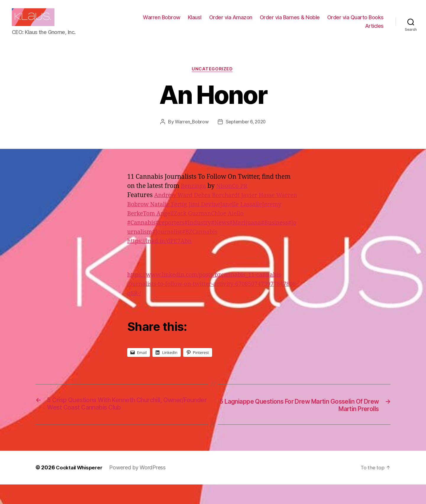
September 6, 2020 (246, 131)
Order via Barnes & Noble (354, 22)
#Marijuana (255, 242)
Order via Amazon (295, 22)
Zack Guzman (244, 223)
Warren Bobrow (226, 22)
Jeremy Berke (171, 223)
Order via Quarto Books (329, 30)
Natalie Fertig (196, 214)
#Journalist (185, 251)
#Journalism (151, 251)
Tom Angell (207, 223)
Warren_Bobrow (190, 131)
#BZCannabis (221, 251)
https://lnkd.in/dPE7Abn (162, 260)
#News (228, 242)
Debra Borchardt (223, 205)
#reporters (174, 242)
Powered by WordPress (141, 487)
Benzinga (195, 196)
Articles (374, 30)
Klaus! (259, 22)
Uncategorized (213, 79)
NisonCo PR (235, 196)
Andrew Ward (176, 205)
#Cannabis (143, 242)
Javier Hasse (266, 205)
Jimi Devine (234, 214)
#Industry (204, 242)
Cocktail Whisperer (81, 487)
